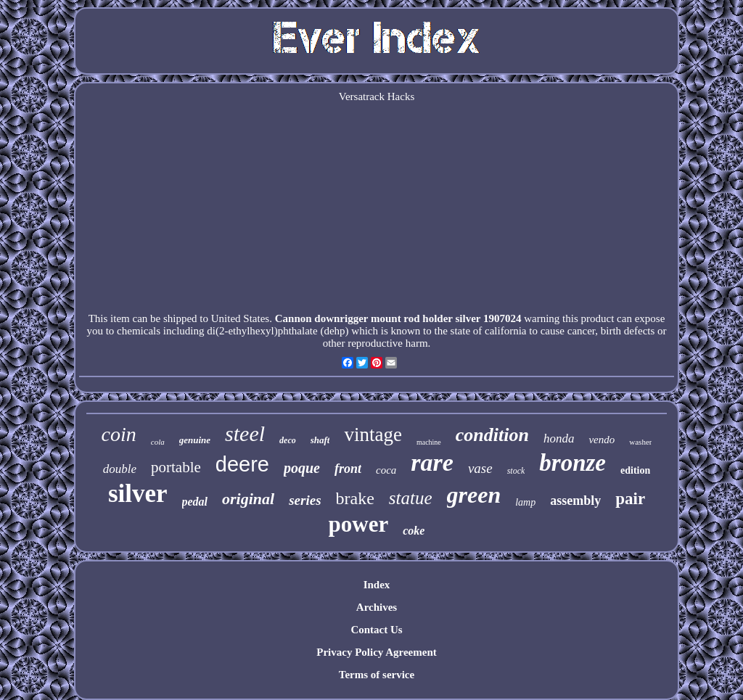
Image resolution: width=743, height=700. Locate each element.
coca (386, 470)
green (474, 495)
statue (411, 498)
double (120, 469)
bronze (572, 463)
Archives (377, 607)
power (359, 524)
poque (302, 468)
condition (492, 435)
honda (559, 438)
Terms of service (377, 675)
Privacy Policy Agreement (377, 652)
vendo (602, 440)
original (248, 499)
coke (414, 531)
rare (432, 462)
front (348, 469)
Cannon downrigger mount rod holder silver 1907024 (398, 318)
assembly (575, 501)
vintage (373, 435)
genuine (195, 440)
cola (158, 442)
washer (640, 442)
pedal (195, 502)
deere (242, 464)
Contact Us (376, 630)
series (305, 500)
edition (635, 470)
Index (377, 585)
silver (138, 494)
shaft (320, 440)
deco (288, 440)
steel (245, 433)
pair (630, 499)
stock (516, 471)
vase (480, 468)
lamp (525, 502)
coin (119, 434)
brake (355, 498)
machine (429, 442)
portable (176, 467)
